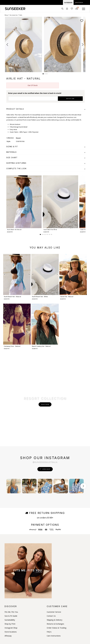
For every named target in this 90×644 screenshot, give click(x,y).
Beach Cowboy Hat (41, 346)
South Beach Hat (14, 230)
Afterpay (8, 589)
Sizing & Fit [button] (46, 147)
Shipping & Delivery (55, 573)
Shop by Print (10, 577)
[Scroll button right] (83, 439)
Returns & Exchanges (55, 577)
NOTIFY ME (70, 99)
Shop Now (45, 381)
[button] (7, 45)
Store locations (11, 585)
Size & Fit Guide (11, 569)
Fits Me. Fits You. (11, 565)
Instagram (10, 609)
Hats (21, 15)
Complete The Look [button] (46, 169)
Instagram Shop (11, 581)
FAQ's (49, 585)
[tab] (46, 109)
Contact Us (51, 569)
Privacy (44, 640)
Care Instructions (54, 589)
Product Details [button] (46, 109)
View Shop (46, 422)
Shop (6, 15)
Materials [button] (46, 152)
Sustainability (10, 573)
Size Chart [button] (46, 158)
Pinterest (10, 617)
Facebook (10, 605)
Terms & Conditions (33, 640)
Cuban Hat (67, 297)
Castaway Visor (12, 346)
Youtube (10, 613)
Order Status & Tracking (57, 581)
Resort (18, 138)
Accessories (14, 15)
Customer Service (54, 565)
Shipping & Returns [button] (46, 163)
